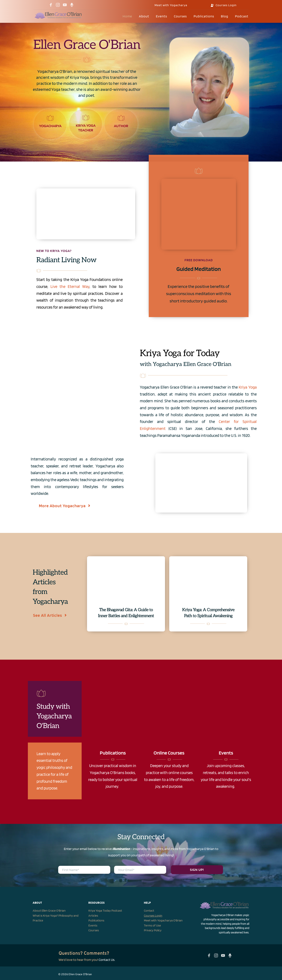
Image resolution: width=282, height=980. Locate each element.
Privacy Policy (153, 930)
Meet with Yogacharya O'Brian (163, 920)
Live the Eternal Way (70, 286)
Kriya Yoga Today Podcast (105, 911)
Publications (96, 920)
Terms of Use (152, 925)
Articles (93, 916)
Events (93, 925)
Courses (94, 930)
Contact (149, 911)
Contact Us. (107, 960)
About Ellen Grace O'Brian (49, 911)
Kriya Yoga (248, 387)
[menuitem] (127, 16)
